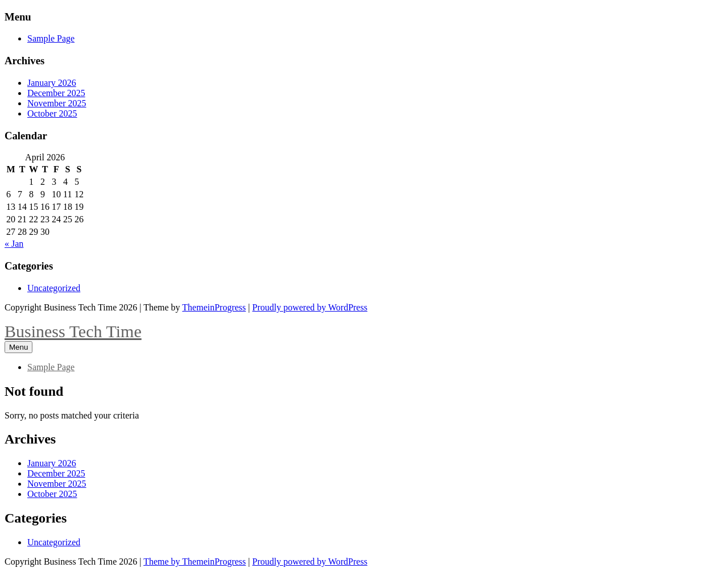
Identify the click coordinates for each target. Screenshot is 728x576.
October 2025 (52, 113)
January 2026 (52, 83)
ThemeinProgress (214, 307)
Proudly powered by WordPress (310, 307)
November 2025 (57, 103)
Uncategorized (54, 288)
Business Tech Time (73, 331)
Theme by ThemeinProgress (195, 562)
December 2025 (56, 93)
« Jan (14, 244)
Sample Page (51, 38)
